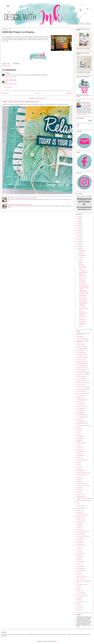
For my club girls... (83, 271)
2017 (79, 232)
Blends (78, 432)
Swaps (78, 587)
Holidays (78, 488)
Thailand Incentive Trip (81, 595)
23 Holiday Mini (80, 398)
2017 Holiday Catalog (81, 346)
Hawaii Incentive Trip (81, 484)
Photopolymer (79, 542)
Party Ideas (79, 540)
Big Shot (78, 430)
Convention (79, 453)
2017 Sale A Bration (81, 350)
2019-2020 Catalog (80, 370)
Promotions (79, 549)
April (80, 326)
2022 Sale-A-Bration (81, 391)
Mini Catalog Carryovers (81, 515)
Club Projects (79, 449)
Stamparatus (79, 579)
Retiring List (79, 555)
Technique (79, 591)
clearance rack (79, 447)
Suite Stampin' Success (81, 584)
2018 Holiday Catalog (81, 355)
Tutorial (78, 599)
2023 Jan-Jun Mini (80, 396)
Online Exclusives (80, 534)
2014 (79, 238)
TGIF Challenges (80, 593)
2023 (79, 222)
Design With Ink (87, 103)
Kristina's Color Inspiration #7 (82, 324)
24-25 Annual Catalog (81, 406)
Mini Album (79, 510)
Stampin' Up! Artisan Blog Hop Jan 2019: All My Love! (20, 205)
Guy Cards (79, 477)
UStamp (78, 604)
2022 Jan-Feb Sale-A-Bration (82, 387)
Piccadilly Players (80, 545)
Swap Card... (81, 311)
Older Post (69, 93)
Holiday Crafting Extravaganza (83, 486)
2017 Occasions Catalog (81, 348)
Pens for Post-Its (82, 279)
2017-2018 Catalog (80, 353)
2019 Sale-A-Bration (81, 368)
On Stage (78, 527)
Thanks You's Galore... (83, 297)
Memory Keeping (80, 508)
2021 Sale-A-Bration (81, 385)
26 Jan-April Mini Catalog (82, 417)
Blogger (55, 641)
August (81, 257)
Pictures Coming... (83, 319)
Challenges (79, 441)
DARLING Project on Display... (83, 313)
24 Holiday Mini (80, 402)
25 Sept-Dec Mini (80, 413)
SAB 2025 (79, 560)
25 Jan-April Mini (80, 411)
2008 (79, 249)
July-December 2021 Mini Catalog (83, 498)
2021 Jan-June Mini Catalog (82, 383)
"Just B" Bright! (82, 281)
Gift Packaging (79, 471)
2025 (79, 218)
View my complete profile (82, 114)
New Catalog (79, 523)
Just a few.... (81, 318)
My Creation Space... (83, 295)
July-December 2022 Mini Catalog (83, 501)
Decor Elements (80, 456)
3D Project (8, 66)
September (81, 255)
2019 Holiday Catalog (81, 363)
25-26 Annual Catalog (81, 415)
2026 (79, 216)
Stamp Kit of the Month (81, 577)
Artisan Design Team (81, 423)
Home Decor (79, 490)
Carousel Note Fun (83, 321)
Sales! (78, 564)
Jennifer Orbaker (9, 80)
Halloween (79, 481)
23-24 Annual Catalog (81, 400)
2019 (79, 229)
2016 (79, 234)
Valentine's (79, 606)
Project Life (79, 547)
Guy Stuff (78, 479)
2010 (79, 245)
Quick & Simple (80, 553)
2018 (79, 231)
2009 (79, 247)
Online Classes (80, 530)
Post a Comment (8, 87)
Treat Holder (79, 597)
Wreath (78, 610)
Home (38, 93)
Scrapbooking (79, 566)
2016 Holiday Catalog (81, 339)
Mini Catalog (79, 512)
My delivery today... (83, 316)
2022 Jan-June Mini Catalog (82, 389)
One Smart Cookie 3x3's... (83, 268)
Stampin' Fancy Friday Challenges (83, 581)
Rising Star (79, 558)
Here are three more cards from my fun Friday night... (83, 304)
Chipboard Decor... (83, 299)
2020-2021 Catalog (80, 378)
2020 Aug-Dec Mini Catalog (82, 372)
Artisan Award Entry (81, 421)
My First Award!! (82, 266)
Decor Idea (79, 458)
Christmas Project (80, 443)
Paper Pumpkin (80, 538)
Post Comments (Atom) (40, 98)
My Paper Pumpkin (80, 521)
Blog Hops (79, 434)
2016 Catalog (79, 337)
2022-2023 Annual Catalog (82, 393)
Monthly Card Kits (80, 517)
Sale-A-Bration (79, 562)
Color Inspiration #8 (83, 301)
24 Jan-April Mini (80, 404)
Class (78, 445)
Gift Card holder (82, 282)
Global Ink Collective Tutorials (83, 473)
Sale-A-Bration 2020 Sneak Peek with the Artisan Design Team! (22, 198)
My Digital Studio (80, 519)
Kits (77, 504)
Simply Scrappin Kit (80, 570)
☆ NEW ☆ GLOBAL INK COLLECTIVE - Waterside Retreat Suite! (21, 102)
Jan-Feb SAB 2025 (80, 496)
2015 (79, 236)
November (81, 252)
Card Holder (79, 436)
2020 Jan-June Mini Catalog (82, 374)
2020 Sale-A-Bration (81, 376)
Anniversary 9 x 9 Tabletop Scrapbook (83, 291)
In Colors (78, 492)
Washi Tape (79, 608)
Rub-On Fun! (81, 264)
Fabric (78, 464)
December (81, 250)
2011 (79, 243)
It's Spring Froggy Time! (84, 286)
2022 (79, 224)
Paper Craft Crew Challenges (82, 536)
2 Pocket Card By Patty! (84, 294)
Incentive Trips (79, 494)
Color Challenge (80, 451)
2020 (79, 227)
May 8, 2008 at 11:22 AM (11, 84)
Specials (78, 575)
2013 (79, 240)
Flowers (78, 466)
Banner (78, 428)
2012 (79, 241)
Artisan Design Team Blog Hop (83, 426)
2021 (79, 225)
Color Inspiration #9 (83, 284)
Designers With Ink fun (81, 460)
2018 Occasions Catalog (81, 357)
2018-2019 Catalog (80, 361)
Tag (77, 589)
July (80, 259)
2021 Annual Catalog (81, 381)
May (80, 263)
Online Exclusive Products (82, 532)
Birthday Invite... (82, 274)
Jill (6, 73)
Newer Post (5, 93)
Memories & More (80, 506)
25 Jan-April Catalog (81, 408)
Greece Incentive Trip (81, 475)
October (81, 254)
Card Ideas (79, 438)
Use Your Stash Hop (81, 601)
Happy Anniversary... (83, 272)
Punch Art (78, 551)
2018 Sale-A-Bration (81, 359)
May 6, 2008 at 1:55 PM (11, 77)
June (80, 261)
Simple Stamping (80, 568)
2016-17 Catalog (80, 344)
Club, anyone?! (82, 306)
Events (78, 462)
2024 (79, 220)
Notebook (78, 525)
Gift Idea (78, 468)
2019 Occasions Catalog (81, 366)
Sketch (78, 573)
